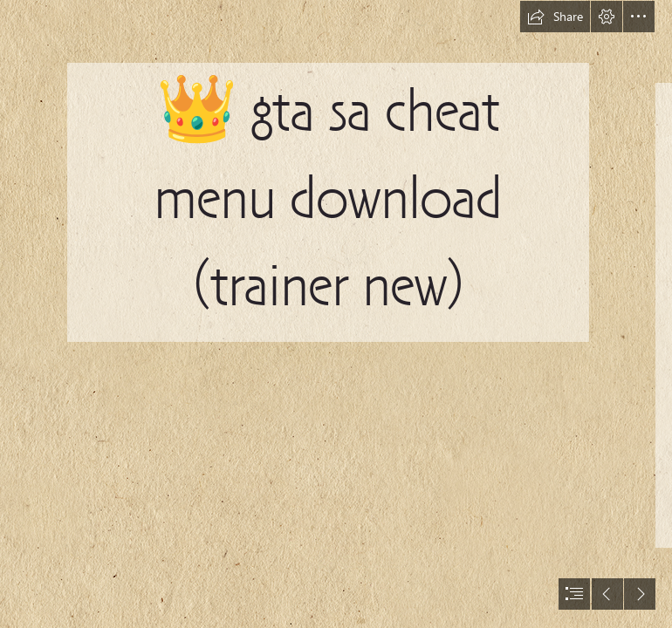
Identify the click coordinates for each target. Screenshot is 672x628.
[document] (336, 314)
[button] (555, 17)
